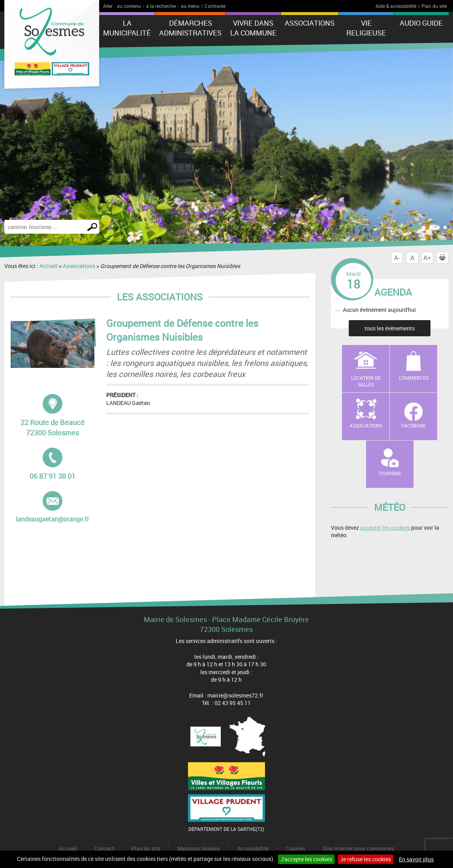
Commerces (414, 378)
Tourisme (390, 473)
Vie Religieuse (366, 28)
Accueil (49, 266)
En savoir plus (416, 859)
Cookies (295, 848)
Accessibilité (253, 848)
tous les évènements (390, 328)
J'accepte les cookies (306, 859)
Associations (310, 23)
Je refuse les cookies (366, 859)
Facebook (414, 426)
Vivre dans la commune (253, 28)
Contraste (215, 6)
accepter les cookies (385, 528)
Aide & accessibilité (396, 6)
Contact (104, 848)
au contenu (129, 6)
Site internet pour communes (358, 848)
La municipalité (127, 28)
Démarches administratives (190, 28)
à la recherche (161, 6)
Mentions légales (198, 848)
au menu (190, 6)
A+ (427, 258)
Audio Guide (421, 23)
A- (397, 258)
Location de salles (366, 381)
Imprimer (444, 258)
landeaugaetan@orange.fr (52, 507)
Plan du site (434, 6)
